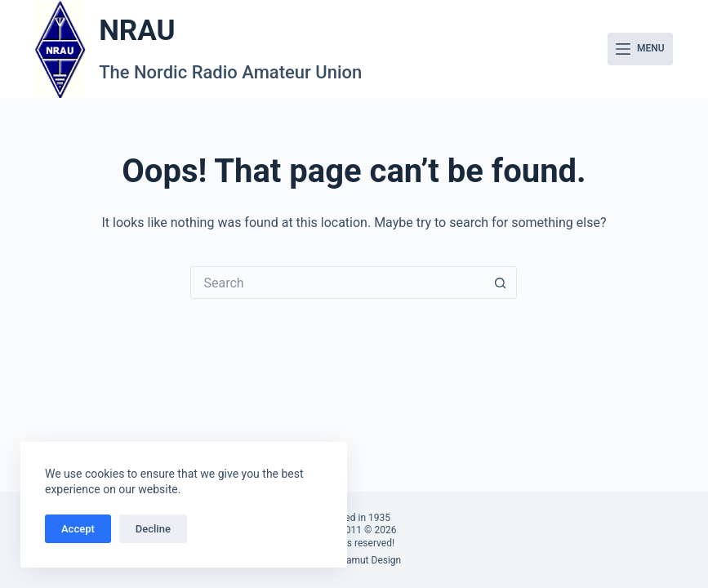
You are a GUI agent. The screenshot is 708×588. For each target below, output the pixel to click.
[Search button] (501, 283)
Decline (153, 529)
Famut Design (372, 560)
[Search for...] (337, 283)
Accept (78, 529)
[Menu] (640, 49)
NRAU (137, 31)
